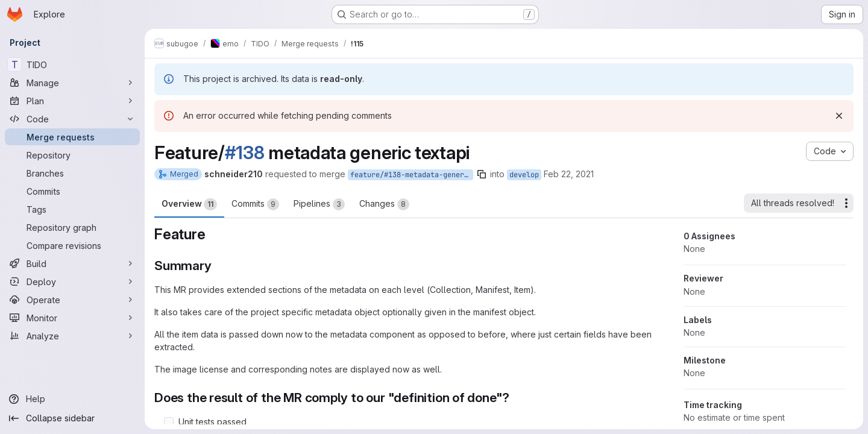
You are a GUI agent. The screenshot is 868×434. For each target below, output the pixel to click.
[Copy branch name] (482, 174)
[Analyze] (72, 336)
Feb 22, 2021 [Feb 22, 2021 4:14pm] (569, 174)
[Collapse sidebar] (72, 418)
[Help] (72, 399)
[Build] (72, 263)
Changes (384, 204)
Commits (255, 204)
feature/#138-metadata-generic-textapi (412, 175)
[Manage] (72, 83)
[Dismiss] (839, 116)
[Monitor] (72, 318)
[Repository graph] (72, 227)
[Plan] (72, 101)
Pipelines (319, 204)
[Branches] (72, 173)
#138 (245, 153)
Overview (189, 204)
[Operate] (72, 300)
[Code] (72, 119)
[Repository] (72, 155)
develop (524, 175)
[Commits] (72, 191)
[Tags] (72, 209)
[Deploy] (72, 281)
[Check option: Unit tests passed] (169, 422)
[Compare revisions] (72, 245)
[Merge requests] (72, 137)
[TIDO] (72, 64)
